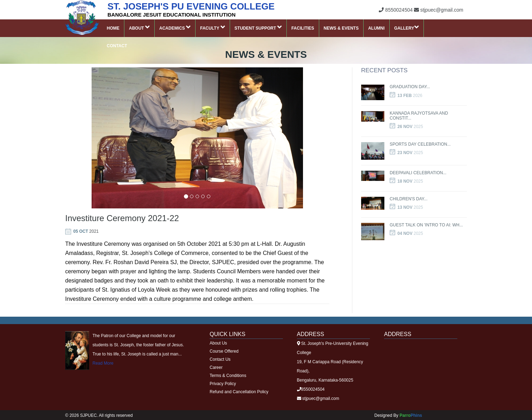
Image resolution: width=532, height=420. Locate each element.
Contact (117, 46)
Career (216, 367)
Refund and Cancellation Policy (239, 392)
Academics (175, 27)
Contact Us (220, 359)
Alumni (376, 28)
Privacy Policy (223, 384)
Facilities (303, 28)
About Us (218, 343)
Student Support (258, 27)
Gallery (407, 27)
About (139, 27)
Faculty (213, 27)
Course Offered (224, 351)
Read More (103, 363)
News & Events (341, 28)
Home (113, 28)
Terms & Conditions (228, 376)
